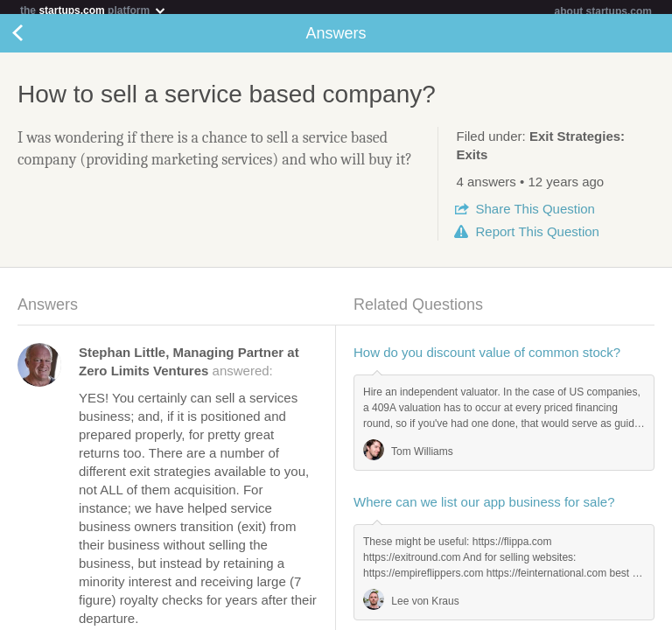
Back (35, 40)
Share (535, 216)
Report (537, 238)
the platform (94, 10)
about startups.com (603, 11)
